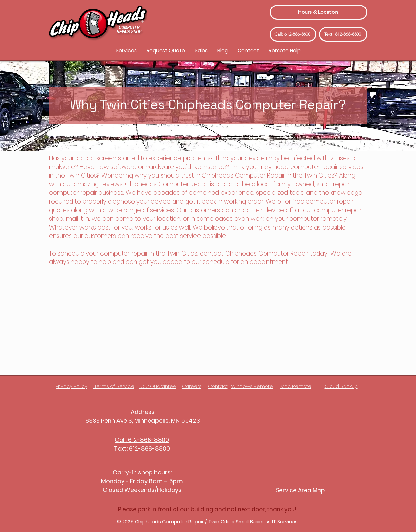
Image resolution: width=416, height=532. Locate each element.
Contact (218, 386)
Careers (192, 386)
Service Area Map (300, 490)
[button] (126, 51)
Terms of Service (114, 386)
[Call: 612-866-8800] (293, 34)
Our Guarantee (158, 386)
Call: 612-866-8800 (142, 440)
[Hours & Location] (318, 12)
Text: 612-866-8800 (142, 449)
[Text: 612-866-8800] (343, 34)
